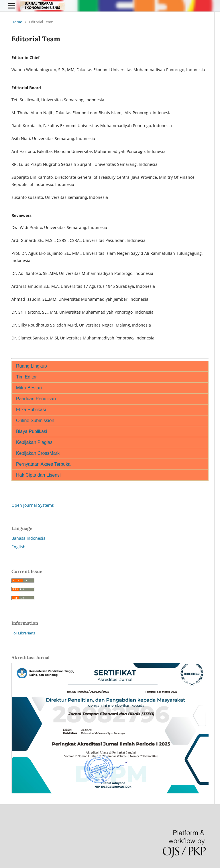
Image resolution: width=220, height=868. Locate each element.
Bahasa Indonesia (29, 538)
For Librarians (23, 633)
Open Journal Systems (33, 505)
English (18, 547)
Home (17, 22)
